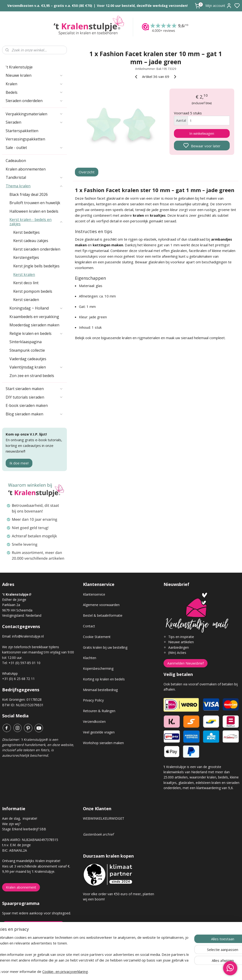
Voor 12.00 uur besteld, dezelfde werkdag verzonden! (142, 6)
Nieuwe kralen (34, 75)
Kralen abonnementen (26, 169)
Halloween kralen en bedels (34, 211)
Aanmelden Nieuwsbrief (186, 663)
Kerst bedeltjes (26, 232)
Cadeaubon (16, 161)
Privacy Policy (93, 700)
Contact (89, 626)
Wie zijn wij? (11, 824)
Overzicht (87, 172)
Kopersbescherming (98, 668)
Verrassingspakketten (25, 139)
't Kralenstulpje (19, 67)
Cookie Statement (97, 637)
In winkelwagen (202, 133)
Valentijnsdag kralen (36, 367)
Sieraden (34, 122)
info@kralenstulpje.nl (28, 636)
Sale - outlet (34, 148)
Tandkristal (34, 177)
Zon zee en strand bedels (32, 376)
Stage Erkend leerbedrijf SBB (24, 829)
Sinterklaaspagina (26, 342)
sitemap (138, 971)
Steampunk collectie (27, 350)
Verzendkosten (94, 722)
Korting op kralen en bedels (104, 679)
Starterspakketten (22, 131)
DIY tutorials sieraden (34, 397)
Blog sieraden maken (34, 414)
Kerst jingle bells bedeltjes (36, 266)
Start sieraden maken (34, 389)
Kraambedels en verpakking (34, 317)
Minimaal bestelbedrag (100, 690)
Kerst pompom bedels (33, 291)
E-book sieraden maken (27, 405)
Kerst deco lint (26, 283)
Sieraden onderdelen (34, 101)
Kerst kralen (24, 274)
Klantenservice (94, 594)
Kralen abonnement (21, 887)
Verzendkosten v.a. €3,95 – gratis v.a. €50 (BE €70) (50, 6)
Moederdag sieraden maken (34, 325)
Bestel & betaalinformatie (103, 615)
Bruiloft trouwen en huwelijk (35, 203)
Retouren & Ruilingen (99, 711)
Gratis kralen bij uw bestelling (105, 647)
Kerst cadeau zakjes (31, 241)
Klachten (90, 658)
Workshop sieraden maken (103, 743)
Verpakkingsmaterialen (34, 114)
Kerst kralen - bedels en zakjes (36, 222)
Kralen (34, 84)
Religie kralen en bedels (36, 333)
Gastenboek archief (98, 834)
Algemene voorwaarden (101, 605)
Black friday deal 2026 (29, 194)
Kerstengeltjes (26, 257)
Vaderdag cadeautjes (28, 359)
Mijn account (219, 6)
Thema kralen (34, 186)
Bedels (34, 92)
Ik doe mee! (19, 463)
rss (148, 971)
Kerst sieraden (26, 300)
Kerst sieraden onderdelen (37, 249)
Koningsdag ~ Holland (36, 308)
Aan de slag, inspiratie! (20, 818)
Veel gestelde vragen (99, 732)
